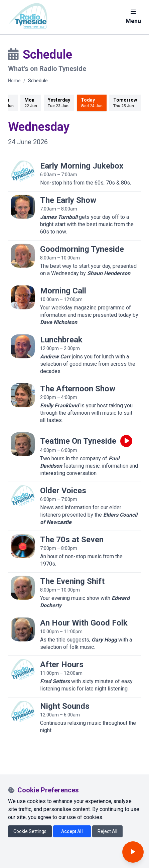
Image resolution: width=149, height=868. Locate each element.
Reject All (107, 831)
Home (14, 81)
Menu (133, 17)
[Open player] (133, 852)
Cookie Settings (30, 831)
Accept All (72, 831)
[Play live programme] (126, 441)
